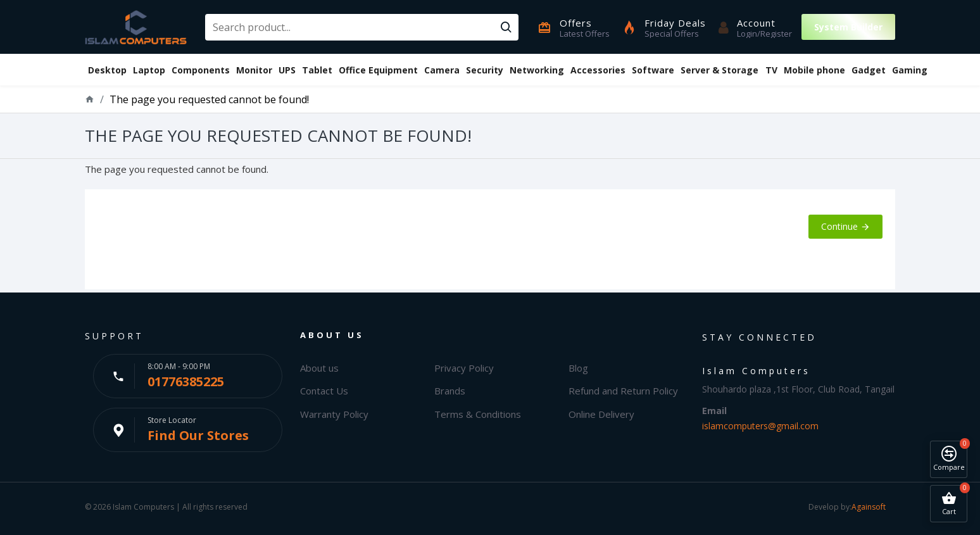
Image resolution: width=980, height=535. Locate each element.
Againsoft (869, 507)
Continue (839, 226)
